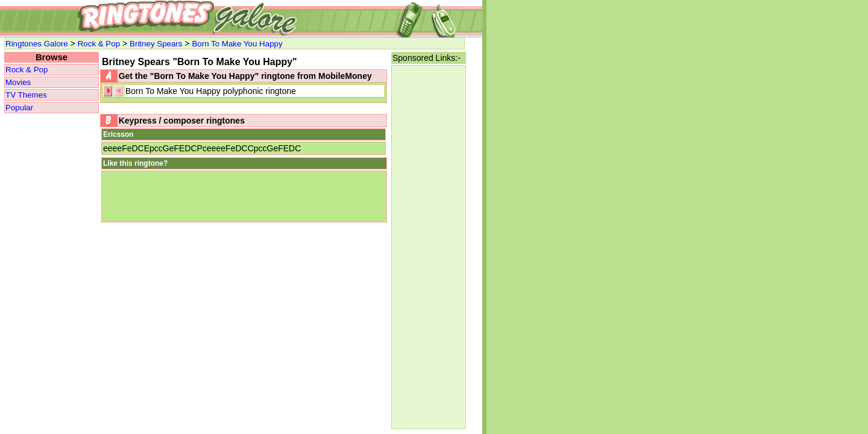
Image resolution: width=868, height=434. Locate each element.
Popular (19, 108)
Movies (18, 82)
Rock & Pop (99, 44)
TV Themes (26, 95)
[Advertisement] (429, 247)
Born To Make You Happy (237, 44)
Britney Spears (156, 44)
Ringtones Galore (37, 44)
